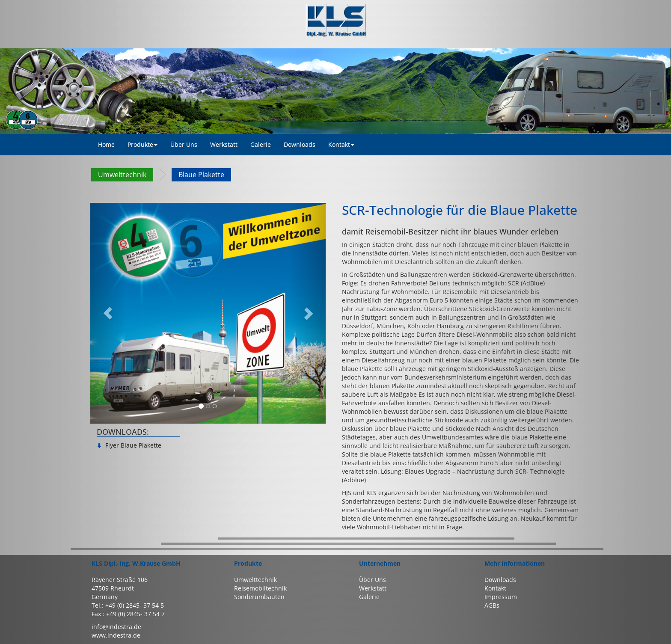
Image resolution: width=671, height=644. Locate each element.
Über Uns (373, 580)
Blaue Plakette (201, 175)
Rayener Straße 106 (120, 580)
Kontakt (341, 144)
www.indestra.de (116, 635)
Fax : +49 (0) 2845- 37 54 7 (128, 614)
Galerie (369, 597)
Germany (105, 597)
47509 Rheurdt (113, 588)
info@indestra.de (116, 627)
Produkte (143, 144)
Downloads (500, 580)
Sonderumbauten (259, 597)
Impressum (501, 597)
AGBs (492, 605)
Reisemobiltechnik (260, 588)
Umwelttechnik (122, 175)
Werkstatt (373, 588)
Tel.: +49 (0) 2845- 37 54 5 (128, 605)
